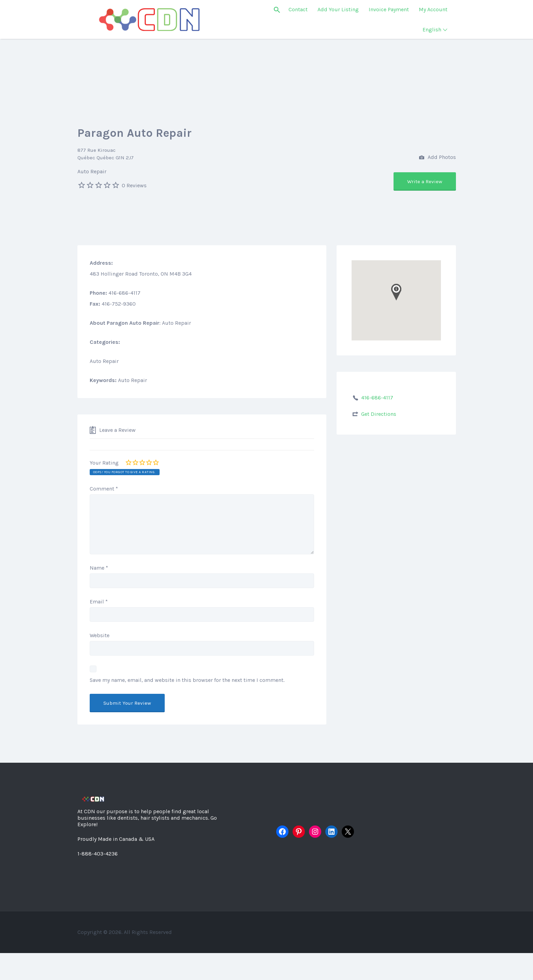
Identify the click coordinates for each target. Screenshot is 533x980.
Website (100, 635)
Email (99, 602)
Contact (298, 9)
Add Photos (438, 158)
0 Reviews (134, 185)
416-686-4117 (377, 398)
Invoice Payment (389, 9)
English (432, 30)
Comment (104, 489)
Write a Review (425, 181)
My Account (433, 9)
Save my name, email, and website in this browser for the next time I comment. (187, 680)
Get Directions (379, 414)
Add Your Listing (338, 9)
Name (99, 568)
